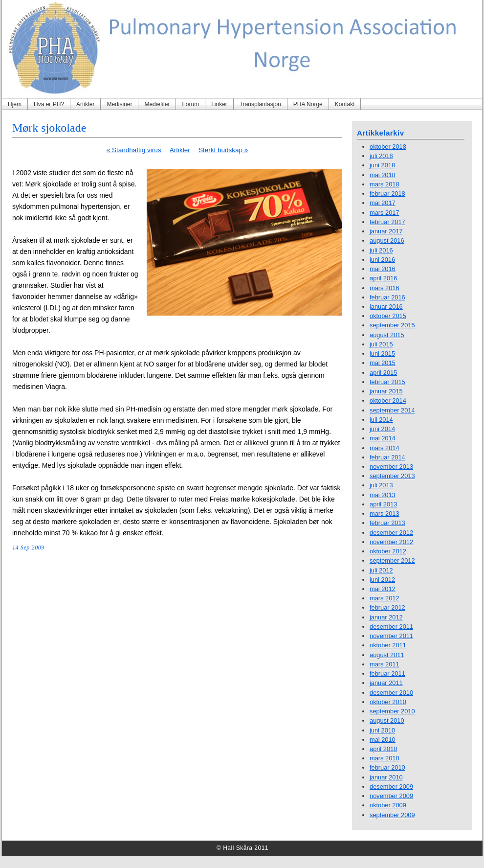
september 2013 (392, 476)
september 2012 (392, 560)
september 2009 (392, 815)
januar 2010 (386, 777)
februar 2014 (387, 457)
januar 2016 (386, 307)
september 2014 (392, 410)
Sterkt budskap (223, 150)
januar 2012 (386, 617)
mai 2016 (383, 269)
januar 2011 (386, 683)
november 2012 (391, 542)
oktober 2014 (388, 400)
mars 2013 (385, 514)
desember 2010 (391, 693)
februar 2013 (387, 523)
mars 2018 (385, 184)
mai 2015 (383, 363)
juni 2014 (382, 429)
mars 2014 (385, 448)
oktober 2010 (388, 702)
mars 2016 (385, 288)
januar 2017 (386, 231)
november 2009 (391, 796)
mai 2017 (383, 203)
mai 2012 (383, 589)
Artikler (180, 150)
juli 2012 (381, 570)
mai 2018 (383, 175)
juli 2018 (381, 156)
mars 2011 (385, 664)
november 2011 (391, 636)
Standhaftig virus (134, 150)
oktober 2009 (388, 805)
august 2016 (387, 240)
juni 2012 (382, 580)
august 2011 (387, 655)
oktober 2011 (388, 645)
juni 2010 (382, 730)
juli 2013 (381, 485)
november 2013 (391, 467)
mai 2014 (383, 438)
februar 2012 (387, 607)
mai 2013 (383, 495)
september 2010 (392, 711)
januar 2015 (386, 391)
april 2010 (383, 749)
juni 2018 (382, 165)
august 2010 (387, 720)
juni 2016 (382, 260)
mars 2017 (385, 213)
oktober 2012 (388, 551)
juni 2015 (382, 354)
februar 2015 (387, 382)
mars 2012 (385, 598)
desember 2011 (391, 627)
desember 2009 (391, 787)
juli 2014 (381, 420)
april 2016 (383, 278)
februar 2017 (387, 222)
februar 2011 (387, 674)
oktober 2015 (388, 316)
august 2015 (387, 335)
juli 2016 (381, 250)
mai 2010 (383, 740)
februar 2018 (387, 194)
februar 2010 (387, 767)
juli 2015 (381, 344)
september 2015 (392, 325)
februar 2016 (387, 297)
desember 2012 (391, 533)
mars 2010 (385, 758)
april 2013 (383, 504)
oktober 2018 (388, 147)
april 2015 (383, 373)
